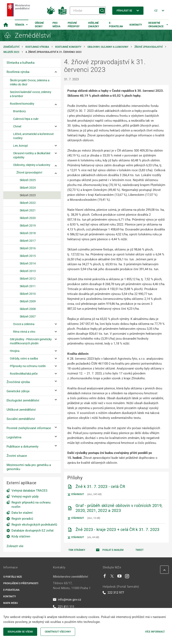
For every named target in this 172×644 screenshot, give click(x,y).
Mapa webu (11, 603)
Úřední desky (39, 25)
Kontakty (136, 25)
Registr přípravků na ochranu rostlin (31, 505)
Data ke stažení (22, 513)
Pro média (56, 25)
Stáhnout (76, 494)
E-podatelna (116, 25)
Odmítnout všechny (58, 632)
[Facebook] (105, 577)
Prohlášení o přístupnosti (21, 583)
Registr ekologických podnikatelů (34, 525)
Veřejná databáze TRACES (29, 491)
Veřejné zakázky (93, 25)
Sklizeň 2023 (11, 52)
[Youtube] (120, 577)
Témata (19, 25)
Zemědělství (11, 47)
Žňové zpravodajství (148, 47)
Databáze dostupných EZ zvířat (33, 531)
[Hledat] (88, 11)
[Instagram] (127, 577)
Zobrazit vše (15, 546)
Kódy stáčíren (21, 536)
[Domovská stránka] (6, 25)
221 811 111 (64, 607)
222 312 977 (113, 593)
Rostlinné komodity (68, 47)
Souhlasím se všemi (20, 632)
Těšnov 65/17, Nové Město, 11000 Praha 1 (72, 586)
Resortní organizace (156, 25)
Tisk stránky (77, 550)
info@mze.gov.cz (67, 600)
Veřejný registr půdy (25, 497)
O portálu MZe (13, 577)
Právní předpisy (74, 25)
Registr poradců (22, 519)
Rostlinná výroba (37, 47)
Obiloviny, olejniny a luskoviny (108, 47)
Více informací (155, 632)
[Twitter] (112, 577)
